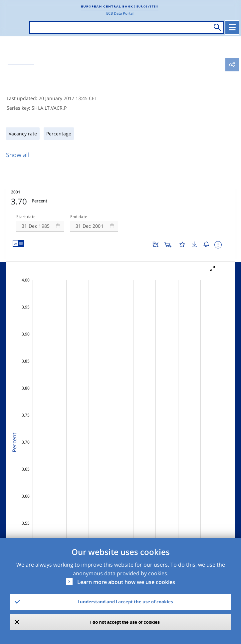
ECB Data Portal (120, 13)
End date (79, 217)
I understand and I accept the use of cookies (125, 602)
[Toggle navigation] (232, 27)
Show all (18, 155)
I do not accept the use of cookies (125, 622)
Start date (26, 217)
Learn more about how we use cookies (126, 582)
